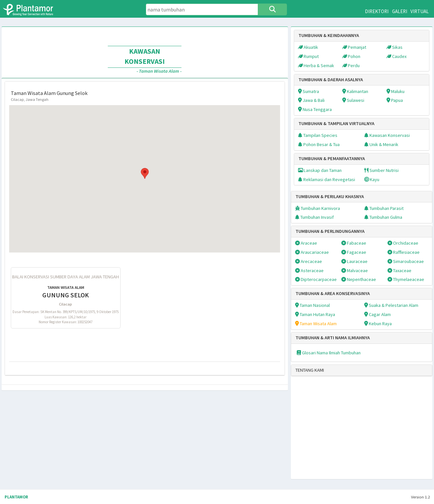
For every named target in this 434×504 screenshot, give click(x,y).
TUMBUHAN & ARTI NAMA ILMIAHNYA (333, 338)
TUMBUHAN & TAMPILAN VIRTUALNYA (336, 123)
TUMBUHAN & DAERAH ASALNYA (331, 80)
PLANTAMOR (16, 497)
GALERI (400, 11)
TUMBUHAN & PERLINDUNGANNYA (330, 231)
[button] (145, 173)
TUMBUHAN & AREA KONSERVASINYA (333, 293)
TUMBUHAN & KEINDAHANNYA (329, 35)
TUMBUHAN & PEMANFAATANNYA (332, 159)
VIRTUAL (420, 11)
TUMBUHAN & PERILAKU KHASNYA (330, 196)
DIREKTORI (377, 11)
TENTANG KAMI (310, 370)
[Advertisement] (354, 432)
